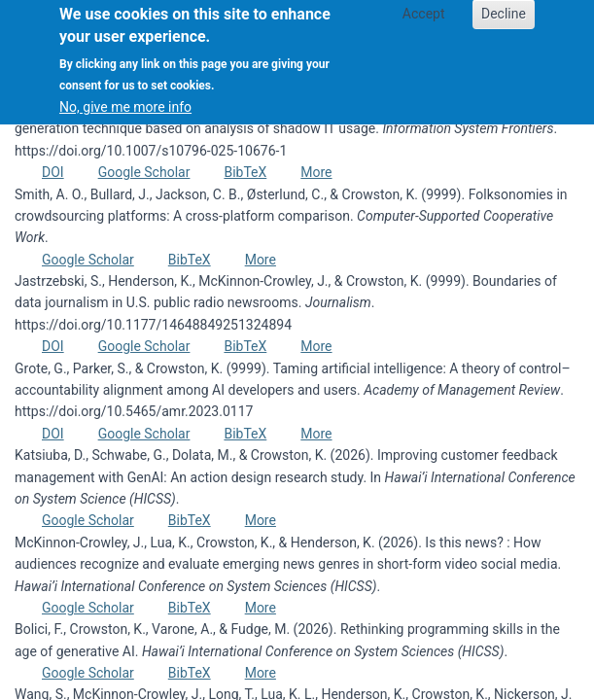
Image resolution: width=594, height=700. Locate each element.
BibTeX (245, 172)
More (316, 172)
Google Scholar (144, 172)
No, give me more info (125, 95)
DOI (53, 172)
